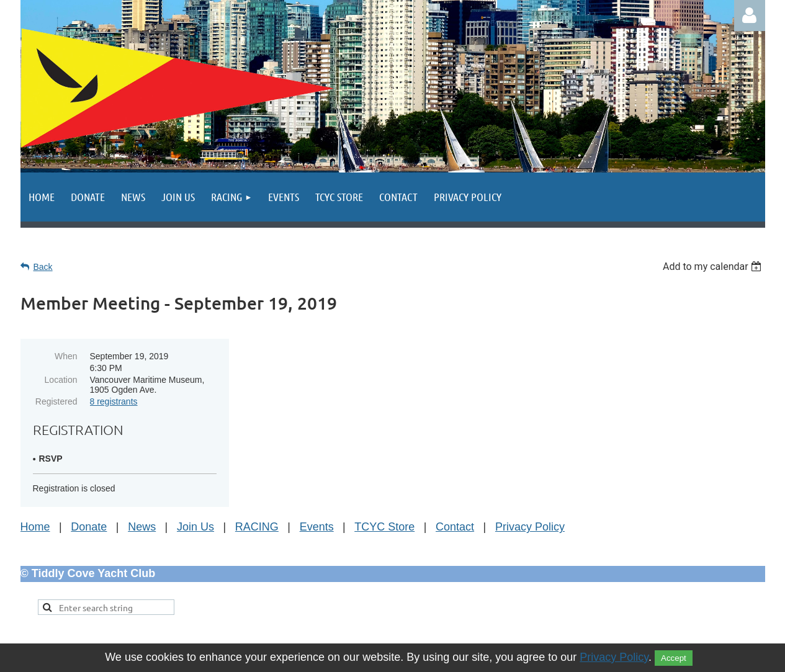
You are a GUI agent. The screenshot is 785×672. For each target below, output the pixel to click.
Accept (674, 658)
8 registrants (114, 401)
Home (35, 527)
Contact (455, 527)
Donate (89, 527)
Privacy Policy (530, 527)
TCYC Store (384, 527)
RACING (257, 527)
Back (43, 267)
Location (61, 380)
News (142, 527)
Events (317, 527)
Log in (750, 16)
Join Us (195, 527)
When (66, 356)
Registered (56, 401)
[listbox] (714, 267)
